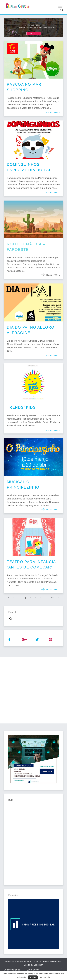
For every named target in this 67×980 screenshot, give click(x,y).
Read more (52, 112)
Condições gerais (12, 970)
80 (52, 598)
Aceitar (33, 977)
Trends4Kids (21, 407)
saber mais (45, 977)
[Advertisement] (33, 690)
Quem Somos (33, 970)
